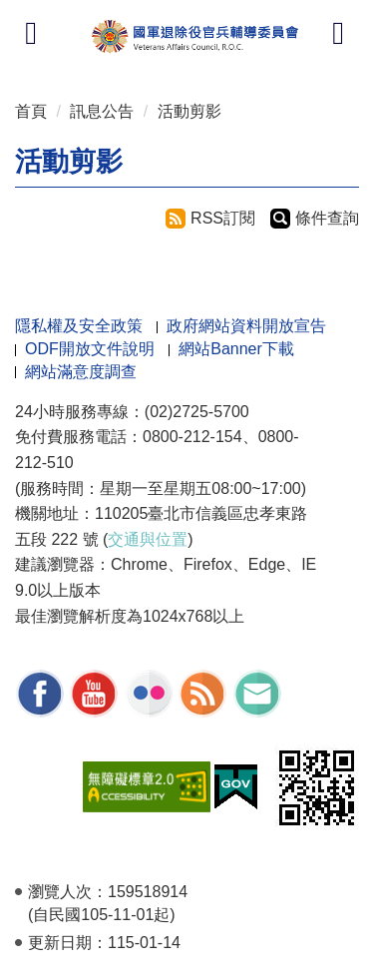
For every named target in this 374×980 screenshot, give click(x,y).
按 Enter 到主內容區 (90, 13)
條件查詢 (327, 218)
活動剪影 (189, 111)
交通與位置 (148, 539)
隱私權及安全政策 (79, 326)
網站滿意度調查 (81, 372)
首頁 (31, 111)
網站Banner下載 (236, 349)
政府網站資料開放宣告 (246, 326)
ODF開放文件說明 (90, 349)
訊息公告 (102, 111)
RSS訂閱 (223, 218)
